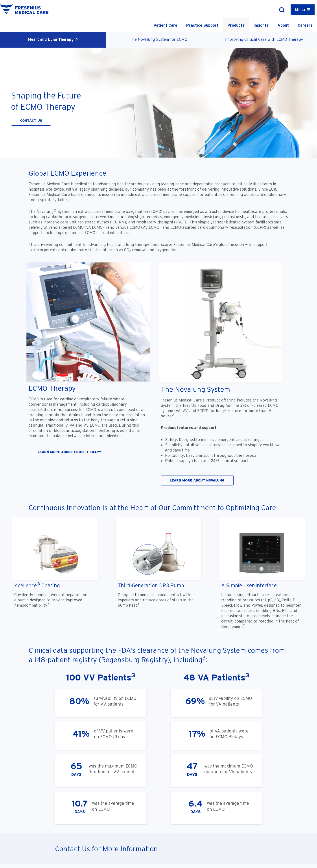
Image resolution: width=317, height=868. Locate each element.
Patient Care (165, 25)
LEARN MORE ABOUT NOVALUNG (197, 480)
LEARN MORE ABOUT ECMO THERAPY (69, 452)
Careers (305, 25)
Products (236, 25)
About (283, 25)
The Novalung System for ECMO (159, 39)
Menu (300, 10)
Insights (261, 25)
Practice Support (202, 25)
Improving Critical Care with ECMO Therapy (264, 39)
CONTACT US (31, 121)
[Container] (303, 10)
